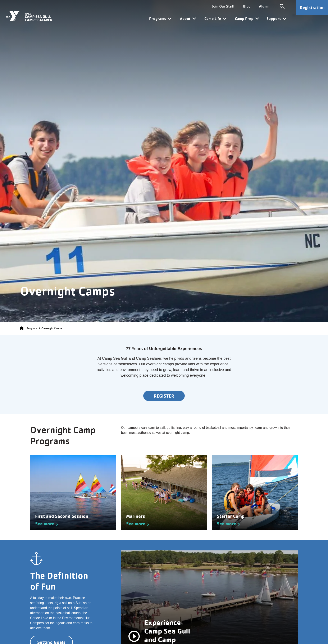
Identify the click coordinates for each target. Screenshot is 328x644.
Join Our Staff (223, 6)
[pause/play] (134, 636)
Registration (312, 7)
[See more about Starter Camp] (255, 493)
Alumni (265, 6)
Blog (247, 6)
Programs (32, 328)
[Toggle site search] (282, 6)
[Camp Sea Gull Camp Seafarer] (29, 16)
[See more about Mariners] (164, 493)
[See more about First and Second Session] (73, 493)
